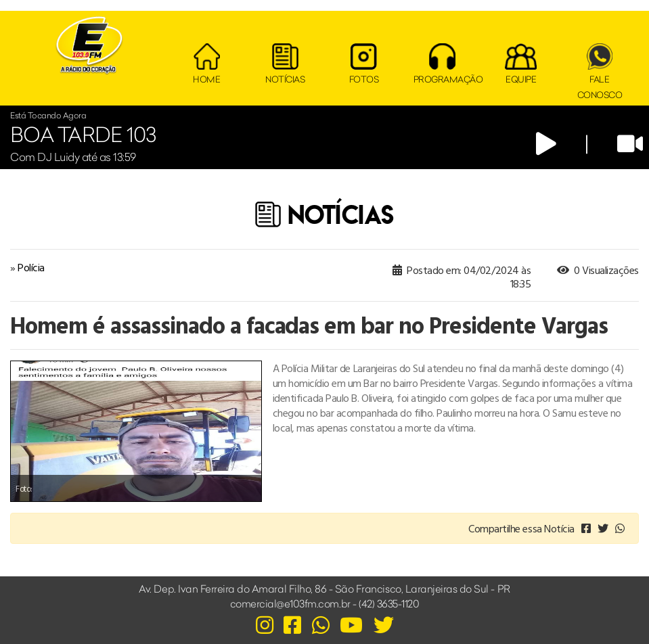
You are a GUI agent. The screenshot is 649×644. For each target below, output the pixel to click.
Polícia (31, 267)
